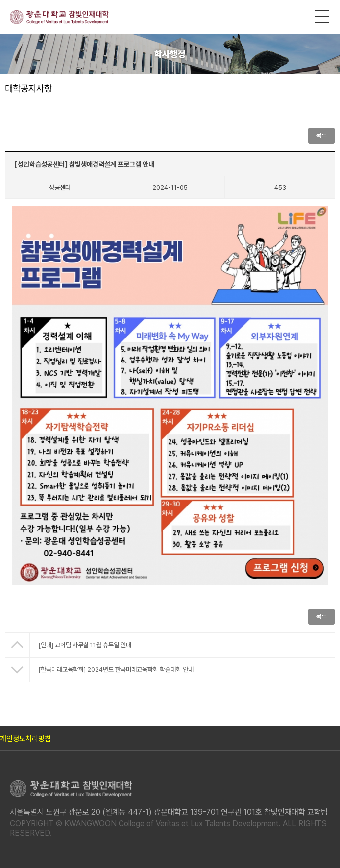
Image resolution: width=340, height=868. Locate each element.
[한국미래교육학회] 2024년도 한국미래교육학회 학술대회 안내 (116, 669)
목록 (321, 135)
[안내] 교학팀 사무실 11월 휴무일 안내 (85, 645)
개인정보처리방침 (25, 739)
